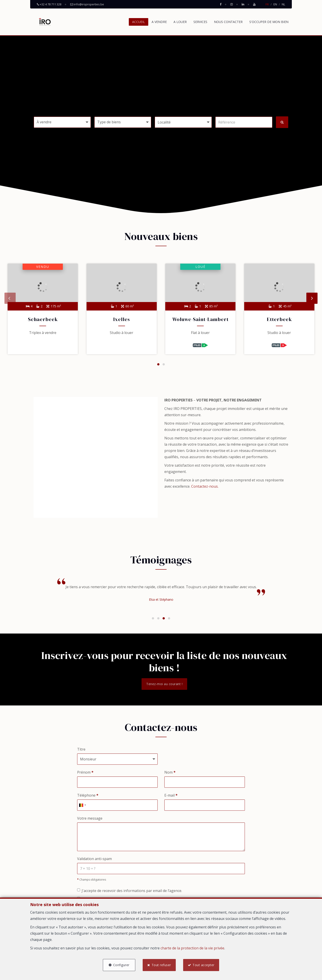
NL (283, 4)
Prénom (85, 773)
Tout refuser (161, 965)
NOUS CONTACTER (228, 22)
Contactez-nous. (205, 487)
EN (275, 4)
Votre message (90, 819)
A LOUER (180, 22)
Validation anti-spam (94, 859)
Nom (170, 773)
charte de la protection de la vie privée (192, 948)
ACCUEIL (139, 22)
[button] (183, 122)
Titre (81, 750)
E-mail (171, 796)
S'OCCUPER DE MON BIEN (269, 22)
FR (267, 4)
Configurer (121, 965)
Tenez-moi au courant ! (164, 684)
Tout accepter (204, 965)
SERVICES (200, 22)
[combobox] (82, 806)
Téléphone (88, 796)
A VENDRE (159, 22)
